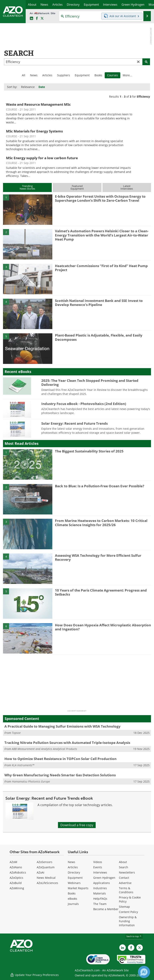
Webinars (74, 883)
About (123, 862)
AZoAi (41, 872)
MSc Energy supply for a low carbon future (42, 158)
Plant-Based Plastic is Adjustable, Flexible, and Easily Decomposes (99, 337)
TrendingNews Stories (27, 187)
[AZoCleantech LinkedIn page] (31, 19)
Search (124, 867)
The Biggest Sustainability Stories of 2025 (89, 451)
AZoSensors (45, 862)
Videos (98, 862)
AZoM (13, 862)
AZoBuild (16, 883)
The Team (100, 904)
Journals (73, 904)
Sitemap (124, 907)
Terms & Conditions (126, 890)
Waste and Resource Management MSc (38, 104)
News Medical (46, 878)
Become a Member (106, 909)
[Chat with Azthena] (144, 972)
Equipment (82, 75)
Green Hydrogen (104, 878)
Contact (124, 878)
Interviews (100, 872)
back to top (134, 936)
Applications (102, 883)
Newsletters (127, 872)
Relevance (28, 87)
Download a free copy (77, 825)
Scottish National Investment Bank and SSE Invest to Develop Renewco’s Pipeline (99, 303)
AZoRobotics (18, 872)
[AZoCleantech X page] (140, 948)
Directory (74, 872)
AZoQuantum (46, 867)
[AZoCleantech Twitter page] (42, 19)
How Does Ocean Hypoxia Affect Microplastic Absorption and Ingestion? (103, 627)
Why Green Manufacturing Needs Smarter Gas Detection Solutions (60, 775)
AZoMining (17, 888)
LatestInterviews (127, 187)
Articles (47, 75)
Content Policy (128, 912)
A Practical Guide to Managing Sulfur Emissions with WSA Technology (62, 726)
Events (98, 867)
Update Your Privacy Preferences (34, 975)
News (34, 75)
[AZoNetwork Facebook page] (37, 19)
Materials (100, 893)
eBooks (72, 899)
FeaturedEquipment (77, 187)
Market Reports (78, 888)
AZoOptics (16, 878)
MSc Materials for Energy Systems (34, 131)
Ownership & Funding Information (128, 921)
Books (98, 75)
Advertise (125, 883)
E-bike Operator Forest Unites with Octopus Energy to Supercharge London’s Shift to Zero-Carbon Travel (100, 198)
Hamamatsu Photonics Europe (31, 781)
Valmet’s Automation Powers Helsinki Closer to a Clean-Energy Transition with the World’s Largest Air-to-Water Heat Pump (102, 235)
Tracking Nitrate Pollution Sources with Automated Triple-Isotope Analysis (67, 743)
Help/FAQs (100, 899)
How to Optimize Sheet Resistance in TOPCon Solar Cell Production (60, 759)
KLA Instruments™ (23, 765)
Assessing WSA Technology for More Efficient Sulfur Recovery (98, 557)
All (24, 75)
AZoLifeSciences (47, 883)
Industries (100, 888)
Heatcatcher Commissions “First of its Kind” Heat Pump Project (101, 268)
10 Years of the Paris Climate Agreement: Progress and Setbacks (101, 592)
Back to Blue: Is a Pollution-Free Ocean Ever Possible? (100, 486)
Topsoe (16, 733)
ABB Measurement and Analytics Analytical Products (44, 749)
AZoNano (16, 867)
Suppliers (64, 75)
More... (127, 75)
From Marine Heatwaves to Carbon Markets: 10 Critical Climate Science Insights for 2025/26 (101, 523)
